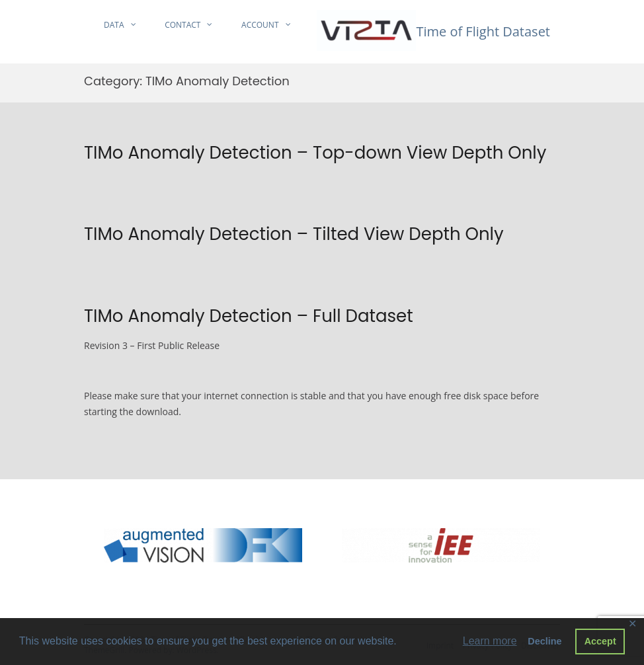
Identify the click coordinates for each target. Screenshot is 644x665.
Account (260, 25)
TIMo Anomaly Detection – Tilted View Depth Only (294, 234)
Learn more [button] (490, 641)
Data (114, 25)
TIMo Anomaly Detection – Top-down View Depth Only (315, 153)
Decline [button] (544, 641)
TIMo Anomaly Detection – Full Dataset (249, 316)
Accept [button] (600, 641)
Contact (182, 25)
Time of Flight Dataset (483, 31)
